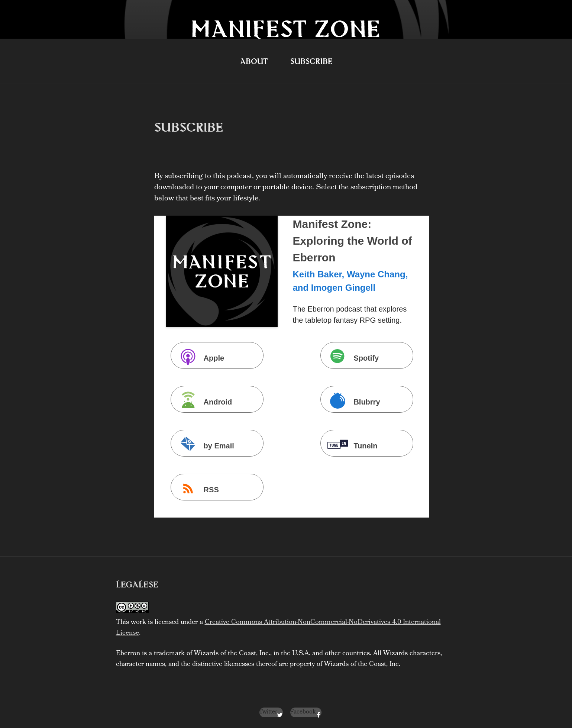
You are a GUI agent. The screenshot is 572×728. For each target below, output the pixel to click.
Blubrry (352, 401)
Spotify (351, 357)
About (254, 61)
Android (203, 401)
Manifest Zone (286, 28)
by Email (204, 445)
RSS (196, 489)
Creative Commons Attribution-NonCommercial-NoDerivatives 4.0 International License (278, 628)
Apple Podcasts (199, 357)
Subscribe (311, 61)
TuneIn (350, 445)
